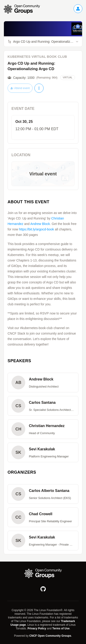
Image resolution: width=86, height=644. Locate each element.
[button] (43, 383)
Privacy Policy (37, 628)
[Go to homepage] (24, 9)
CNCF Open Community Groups (50, 636)
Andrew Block (40, 224)
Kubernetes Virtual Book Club (37, 57)
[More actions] (39, 88)
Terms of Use (61, 628)
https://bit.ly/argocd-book (37, 229)
